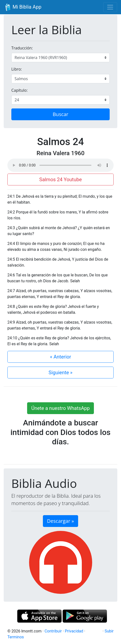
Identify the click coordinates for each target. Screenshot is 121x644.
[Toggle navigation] (110, 7)
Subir (109, 631)
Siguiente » (60, 373)
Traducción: (22, 48)
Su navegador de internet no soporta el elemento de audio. (60, 165)
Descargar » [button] (60, 521)
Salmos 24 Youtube (60, 180)
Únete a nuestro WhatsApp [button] (60, 408)
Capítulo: (19, 90)
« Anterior (60, 357)
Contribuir (53, 631)
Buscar (61, 114)
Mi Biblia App (23, 7)
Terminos (16, 637)
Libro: (17, 69)
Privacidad (74, 631)
